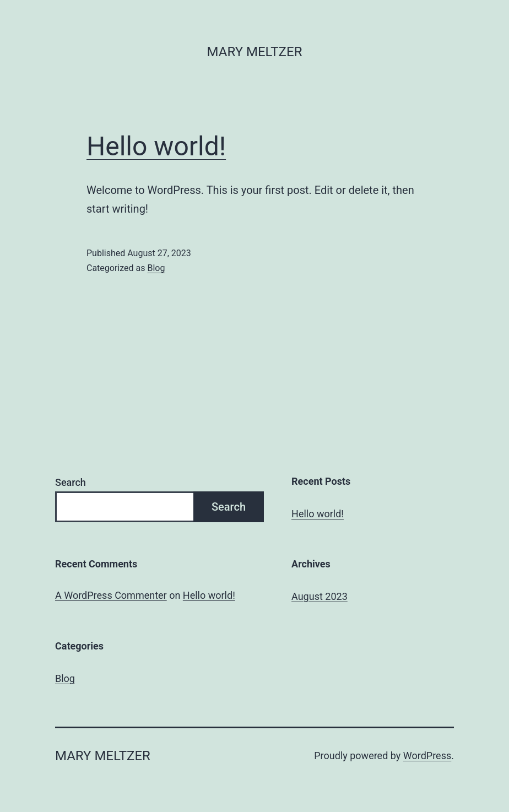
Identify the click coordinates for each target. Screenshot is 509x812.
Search (71, 482)
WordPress (427, 756)
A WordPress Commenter (111, 595)
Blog (156, 268)
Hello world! (156, 146)
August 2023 (320, 596)
